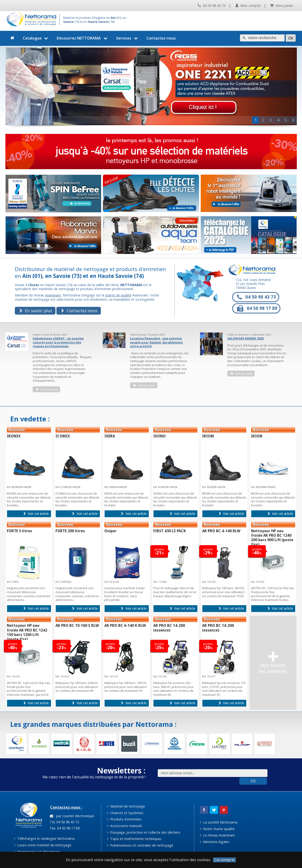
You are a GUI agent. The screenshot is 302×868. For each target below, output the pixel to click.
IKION (257, 436)
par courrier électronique (72, 816)
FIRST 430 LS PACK (170, 531)
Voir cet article (36, 514)
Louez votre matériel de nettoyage (43, 845)
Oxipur (110, 531)
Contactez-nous (161, 38)
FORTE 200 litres (70, 531)
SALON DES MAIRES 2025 (245, 338)
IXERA (110, 436)
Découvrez (83, 38)
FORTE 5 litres (19, 531)
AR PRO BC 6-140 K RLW (125, 626)
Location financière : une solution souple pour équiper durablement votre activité (156, 342)
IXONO (159, 436)
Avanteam (53, 295)
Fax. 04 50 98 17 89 (64, 828)
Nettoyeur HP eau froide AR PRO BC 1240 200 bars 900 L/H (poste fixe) (272, 538)
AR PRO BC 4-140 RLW (221, 531)
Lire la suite (47, 389)
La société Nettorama (219, 822)
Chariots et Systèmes (125, 813)
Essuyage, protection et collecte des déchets (144, 832)
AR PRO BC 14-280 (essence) (169, 628)
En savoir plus (36, 311)
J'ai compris (224, 860)
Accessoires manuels (125, 826)
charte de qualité (118, 295)
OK (253, 781)
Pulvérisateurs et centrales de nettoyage (140, 845)
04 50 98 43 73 (212, 6)
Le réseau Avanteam (217, 835)
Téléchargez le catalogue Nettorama (44, 838)
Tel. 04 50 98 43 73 (64, 822)
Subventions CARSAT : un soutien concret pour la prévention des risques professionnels (58, 342)
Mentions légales (215, 842)
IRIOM (208, 436)
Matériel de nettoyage (126, 806)
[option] (51, 364)
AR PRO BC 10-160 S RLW (77, 626)
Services (128, 38)
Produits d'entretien (124, 819)
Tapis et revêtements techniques (134, 839)
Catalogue (36, 38)
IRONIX (14, 436)
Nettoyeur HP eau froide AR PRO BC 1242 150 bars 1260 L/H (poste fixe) (27, 632)
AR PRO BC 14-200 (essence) (218, 628)
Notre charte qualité (217, 829)
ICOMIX (63, 436)
